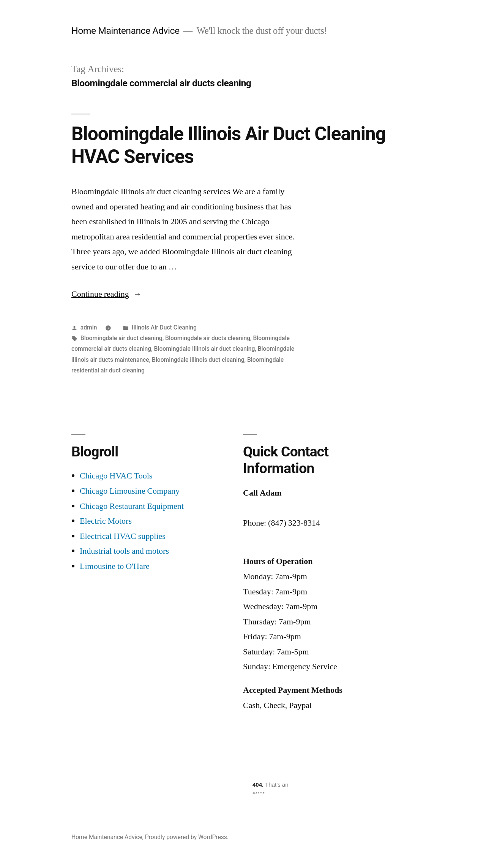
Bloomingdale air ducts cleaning (208, 338)
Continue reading (107, 294)
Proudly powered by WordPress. (187, 837)
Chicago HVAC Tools (116, 476)
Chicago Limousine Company (130, 491)
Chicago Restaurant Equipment (132, 506)
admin (89, 327)
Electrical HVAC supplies (123, 536)
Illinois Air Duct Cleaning (164, 327)
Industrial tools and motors (124, 551)
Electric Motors (106, 521)
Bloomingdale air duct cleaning (121, 338)
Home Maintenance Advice (125, 31)
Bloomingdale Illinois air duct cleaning (205, 349)
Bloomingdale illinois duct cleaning (198, 360)
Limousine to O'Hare (115, 566)
